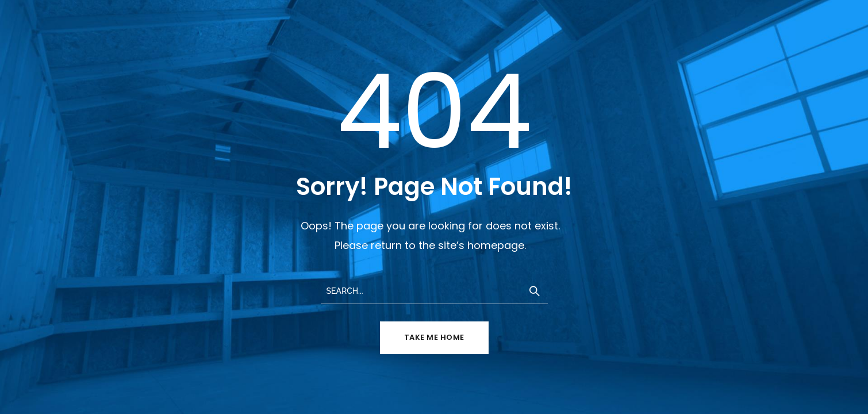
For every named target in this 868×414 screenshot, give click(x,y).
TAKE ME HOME (434, 337)
